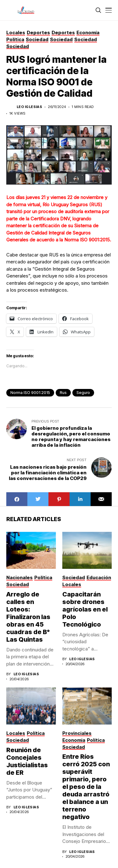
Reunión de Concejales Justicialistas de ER (27, 761)
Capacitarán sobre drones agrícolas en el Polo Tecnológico (85, 609)
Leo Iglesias (29, 107)
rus (63, 393)
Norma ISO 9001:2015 (30, 393)
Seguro (83, 393)
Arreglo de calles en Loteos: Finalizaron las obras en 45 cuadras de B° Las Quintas (28, 617)
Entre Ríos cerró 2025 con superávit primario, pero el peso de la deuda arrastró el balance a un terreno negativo (86, 787)
